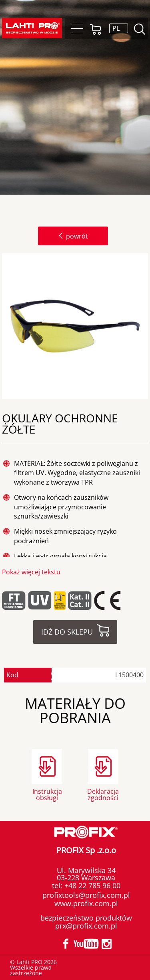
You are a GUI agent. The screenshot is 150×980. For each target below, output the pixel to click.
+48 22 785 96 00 (91, 885)
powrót (73, 236)
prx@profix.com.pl (86, 926)
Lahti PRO (32, 28)
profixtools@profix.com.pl (86, 895)
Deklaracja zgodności (103, 794)
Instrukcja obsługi (47, 794)
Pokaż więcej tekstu (31, 572)
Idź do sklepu (67, 632)
